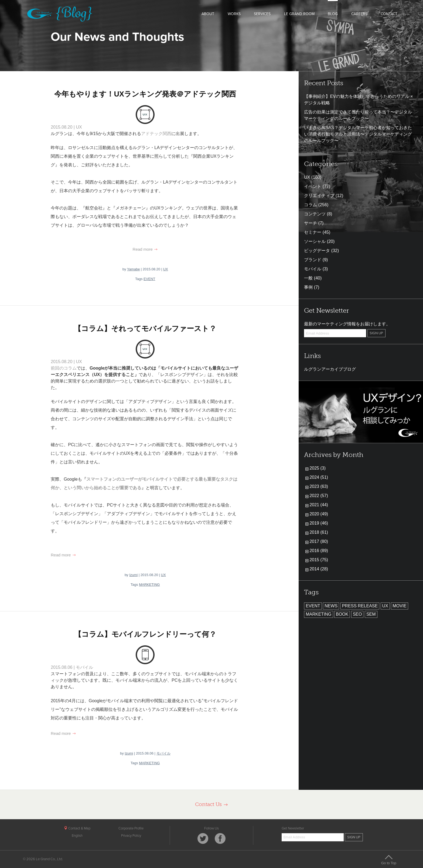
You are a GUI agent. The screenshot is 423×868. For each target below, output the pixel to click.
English (77, 836)
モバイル (84, 667)
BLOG (333, 14)
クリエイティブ (319, 196)
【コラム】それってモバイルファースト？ (145, 329)
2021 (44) (319, 505)
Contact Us (212, 804)
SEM (371, 614)
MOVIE (400, 606)
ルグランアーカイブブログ (330, 369)
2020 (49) (319, 514)
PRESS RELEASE (360, 606)
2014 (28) (319, 569)
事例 (308, 287)
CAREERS (359, 14)
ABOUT (208, 14)
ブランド (313, 260)
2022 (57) (319, 496)
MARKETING (149, 585)
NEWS (331, 606)
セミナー (313, 232)
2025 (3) (318, 468)
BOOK (342, 614)
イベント (313, 186)
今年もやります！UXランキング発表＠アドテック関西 (145, 94)
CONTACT (389, 14)
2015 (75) (319, 560)
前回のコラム (64, 368)
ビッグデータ (317, 251)
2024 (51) (319, 477)
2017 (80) (319, 541)
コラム (311, 205)
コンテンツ (315, 214)
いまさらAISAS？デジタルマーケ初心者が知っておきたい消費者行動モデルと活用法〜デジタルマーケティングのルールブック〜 (358, 134)
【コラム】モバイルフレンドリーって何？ (145, 634)
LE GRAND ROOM (299, 14)
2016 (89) (319, 551)
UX (79, 127)
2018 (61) (319, 532)
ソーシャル (315, 241)
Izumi (133, 575)
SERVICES (262, 14)
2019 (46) (319, 523)
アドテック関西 (156, 134)
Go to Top (389, 860)
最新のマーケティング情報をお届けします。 (347, 324)
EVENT (149, 279)
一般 (308, 278)
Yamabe (133, 269)
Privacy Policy (131, 836)
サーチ (311, 223)
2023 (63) (319, 486)
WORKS (234, 14)
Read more (145, 249)
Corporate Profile (131, 828)
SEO (357, 614)
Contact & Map (77, 828)
